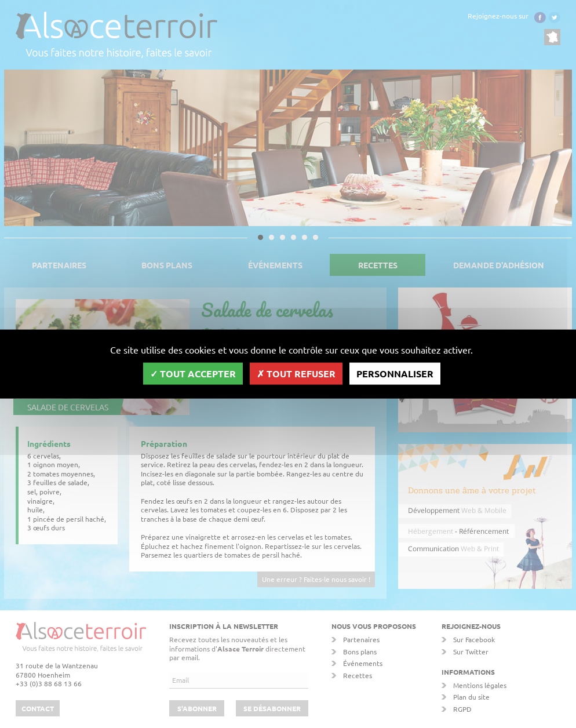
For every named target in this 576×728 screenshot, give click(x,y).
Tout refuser (296, 373)
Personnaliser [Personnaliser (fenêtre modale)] (395, 373)
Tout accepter (193, 373)
